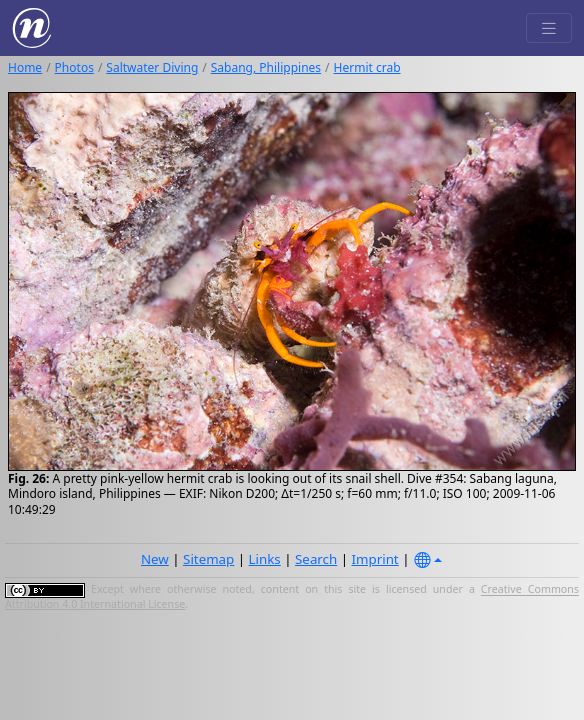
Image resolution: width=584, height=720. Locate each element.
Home (25, 67)
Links (265, 559)
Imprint (375, 559)
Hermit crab (367, 67)
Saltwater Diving (152, 67)
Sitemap (208, 559)
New (155, 559)
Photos (74, 67)
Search (316, 559)
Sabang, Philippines (266, 67)
